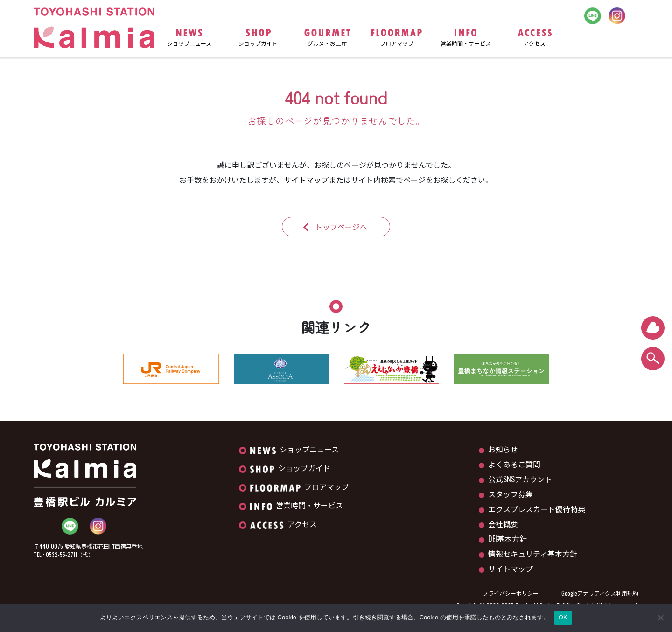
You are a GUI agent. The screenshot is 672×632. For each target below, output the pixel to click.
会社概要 (503, 524)
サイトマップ (306, 180)
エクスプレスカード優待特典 (537, 509)
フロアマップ (300, 486)
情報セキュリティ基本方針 (533, 554)
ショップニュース (294, 449)
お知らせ (503, 449)
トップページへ (341, 227)
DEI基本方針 (507, 539)
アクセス (283, 524)
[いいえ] (660, 618)
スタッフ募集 (511, 494)
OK (563, 617)
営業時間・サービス (297, 505)
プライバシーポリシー (511, 593)
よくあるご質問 (514, 464)
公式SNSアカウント (520, 479)
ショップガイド (290, 468)
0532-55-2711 (61, 554)
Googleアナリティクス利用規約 (600, 593)
